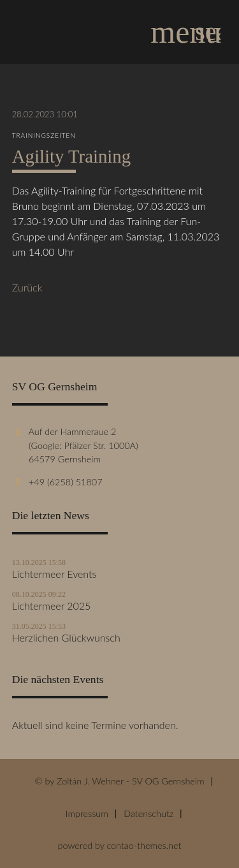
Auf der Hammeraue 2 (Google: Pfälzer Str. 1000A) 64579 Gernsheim (75, 445)
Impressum (87, 813)
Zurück (27, 287)
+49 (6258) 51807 (65, 482)
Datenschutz (148, 813)
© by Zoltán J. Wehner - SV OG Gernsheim (119, 781)
